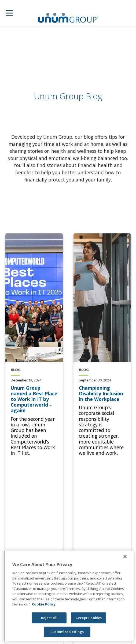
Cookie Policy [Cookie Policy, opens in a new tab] (44, 604)
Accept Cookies (89, 618)
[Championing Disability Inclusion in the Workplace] (102, 394)
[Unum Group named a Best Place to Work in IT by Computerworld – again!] (34, 399)
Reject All (49, 618)
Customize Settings (67, 632)
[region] (69, 596)
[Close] (125, 556)
